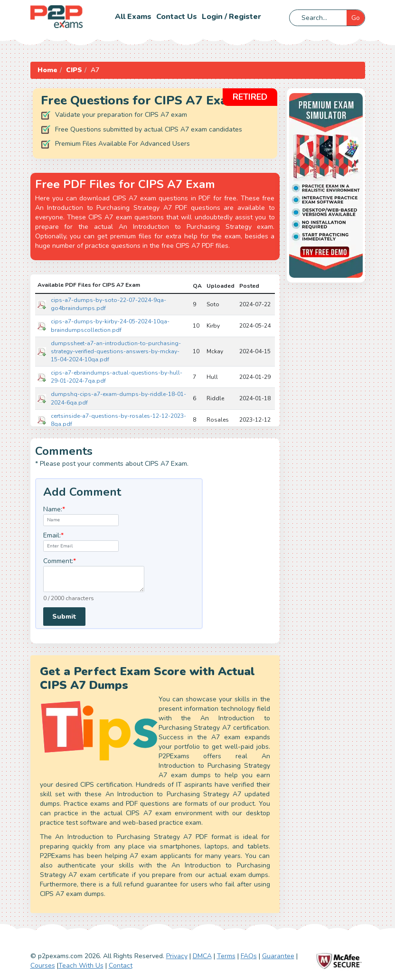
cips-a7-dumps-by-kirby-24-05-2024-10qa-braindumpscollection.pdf (110, 325)
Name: (54, 509)
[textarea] (94, 579)
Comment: (60, 561)
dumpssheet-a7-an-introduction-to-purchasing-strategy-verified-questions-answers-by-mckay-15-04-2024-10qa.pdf (116, 351)
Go (356, 18)
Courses (43, 966)
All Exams (133, 17)
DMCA (202, 956)
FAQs (249, 956)
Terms (226, 956)
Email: (53, 535)
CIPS (74, 70)
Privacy (177, 956)
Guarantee (278, 956)
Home (47, 70)
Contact (121, 966)
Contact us (177, 17)
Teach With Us (81, 966)
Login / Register (231, 17)
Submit (64, 617)
